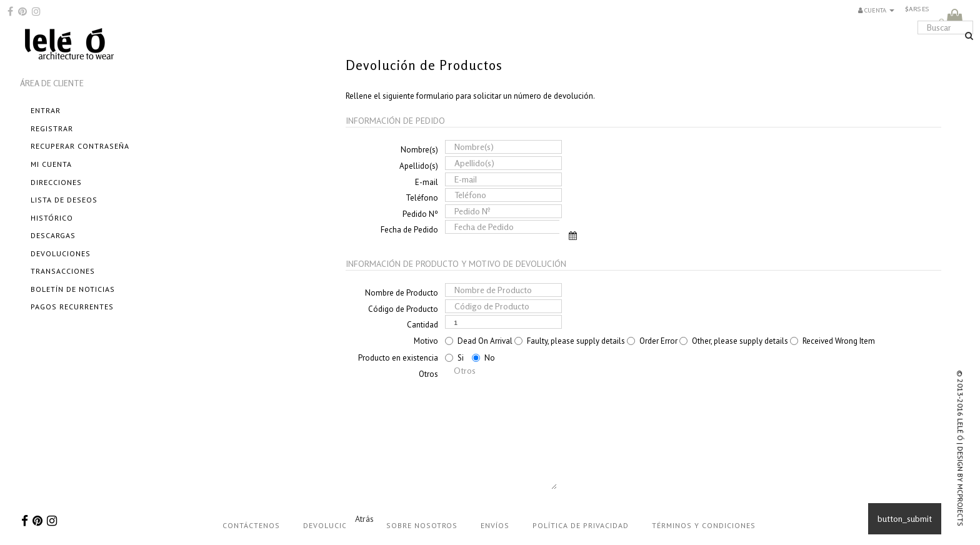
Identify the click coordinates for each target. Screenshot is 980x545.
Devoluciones (61, 253)
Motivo (426, 341)
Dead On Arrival (479, 341)
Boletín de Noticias (73, 289)
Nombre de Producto (402, 293)
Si (454, 358)
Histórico (52, 218)
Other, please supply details (734, 341)
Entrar (46, 110)
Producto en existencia (398, 358)
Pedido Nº (420, 214)
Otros (428, 374)
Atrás (364, 519)
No (483, 358)
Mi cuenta (51, 164)
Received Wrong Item (832, 341)
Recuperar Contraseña (80, 146)
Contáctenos (251, 525)
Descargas (53, 235)
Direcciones (56, 182)
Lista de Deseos (64, 200)
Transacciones (63, 271)
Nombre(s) (419, 150)
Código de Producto (403, 309)
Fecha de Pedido (409, 230)
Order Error (652, 341)
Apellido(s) (419, 166)
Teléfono (422, 198)
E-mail (427, 182)
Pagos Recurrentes (72, 307)
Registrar (52, 128)
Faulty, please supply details (570, 341)
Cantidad (422, 325)
